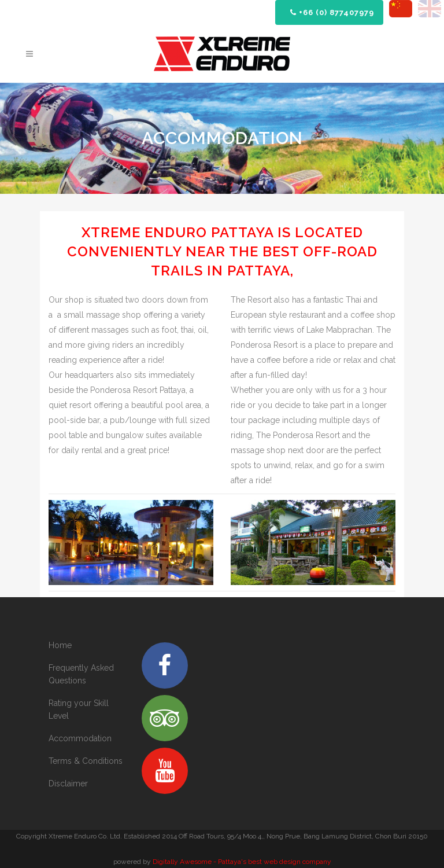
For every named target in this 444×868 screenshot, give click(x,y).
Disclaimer (68, 784)
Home (60, 645)
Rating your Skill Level (79, 709)
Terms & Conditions (86, 761)
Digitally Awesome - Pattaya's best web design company (242, 862)
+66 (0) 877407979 (332, 12)
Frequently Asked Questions (81, 674)
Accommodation (80, 738)
